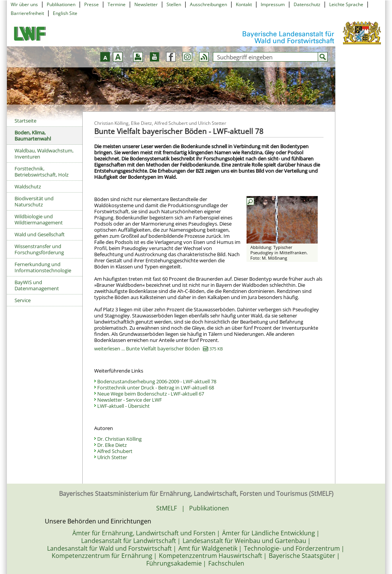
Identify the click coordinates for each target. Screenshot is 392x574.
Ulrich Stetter (112, 457)
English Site (65, 13)
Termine (117, 4)
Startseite (25, 121)
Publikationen (61, 4)
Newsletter (146, 4)
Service (23, 300)
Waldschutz (28, 186)
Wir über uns (24, 4)
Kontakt (244, 4)
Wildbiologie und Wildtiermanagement (39, 219)
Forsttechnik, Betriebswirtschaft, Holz (42, 172)
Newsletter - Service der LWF (130, 400)
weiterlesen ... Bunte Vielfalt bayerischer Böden (158, 348)
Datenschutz (307, 4)
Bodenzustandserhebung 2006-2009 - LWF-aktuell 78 (157, 381)
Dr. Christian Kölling (119, 439)
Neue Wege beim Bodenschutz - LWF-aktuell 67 (151, 394)
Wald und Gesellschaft (40, 234)
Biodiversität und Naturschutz (34, 201)
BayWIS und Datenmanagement (37, 285)
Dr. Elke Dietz (112, 445)
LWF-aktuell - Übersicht (123, 406)
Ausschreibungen (208, 4)
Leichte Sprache (346, 4)
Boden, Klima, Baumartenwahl (33, 136)
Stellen (174, 4)
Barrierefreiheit (27, 13)
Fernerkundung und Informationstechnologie (43, 267)
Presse (91, 4)
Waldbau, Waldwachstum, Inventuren (44, 154)
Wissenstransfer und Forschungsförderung (39, 249)
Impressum (273, 4)
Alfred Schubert (115, 451)
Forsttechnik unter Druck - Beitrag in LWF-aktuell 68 (156, 388)
